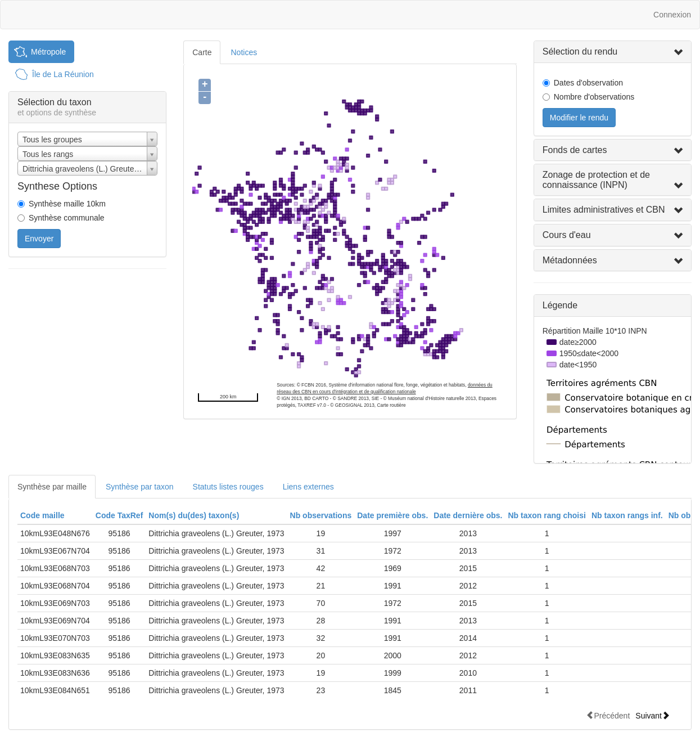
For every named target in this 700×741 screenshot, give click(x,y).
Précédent (608, 715)
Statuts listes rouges (228, 487)
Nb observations (321, 515)
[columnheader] (55, 516)
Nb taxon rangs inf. (627, 515)
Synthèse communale (67, 218)
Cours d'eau (567, 235)
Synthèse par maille (52, 487)
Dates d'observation (588, 83)
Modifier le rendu (579, 118)
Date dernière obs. (468, 515)
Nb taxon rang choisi (547, 515)
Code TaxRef (119, 515)
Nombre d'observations (594, 97)
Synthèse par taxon (140, 487)
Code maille (42, 515)
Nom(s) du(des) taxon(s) (194, 515)
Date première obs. (392, 515)
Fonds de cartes (575, 150)
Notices (244, 52)
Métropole (48, 52)
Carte (202, 52)
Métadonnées (570, 260)
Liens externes (308, 487)
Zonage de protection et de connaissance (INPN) (596, 180)
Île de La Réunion (63, 74)
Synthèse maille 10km (67, 204)
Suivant (652, 715)
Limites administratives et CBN (604, 210)
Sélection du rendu (580, 51)
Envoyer (39, 239)
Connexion (672, 15)
